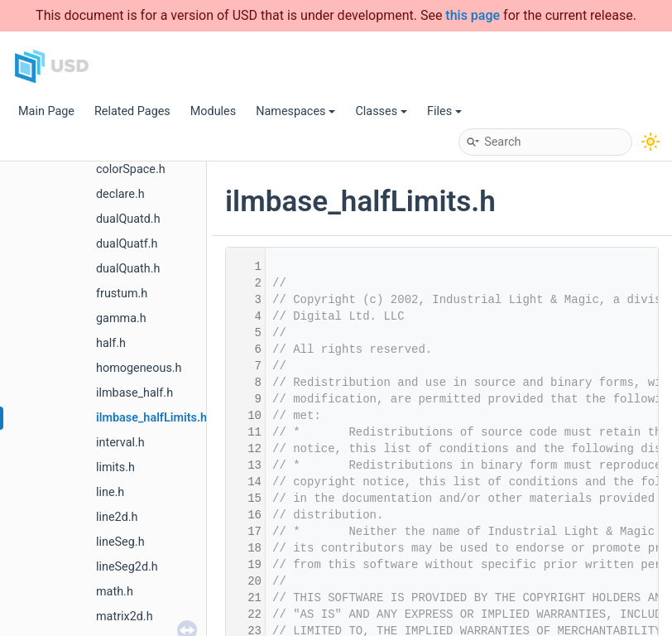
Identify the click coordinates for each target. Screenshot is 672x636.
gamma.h (121, 318)
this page (473, 15)
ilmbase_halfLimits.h (151, 418)
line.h (110, 492)
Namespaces (295, 111)
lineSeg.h (120, 542)
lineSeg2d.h (127, 567)
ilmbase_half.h (134, 393)
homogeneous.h (139, 368)
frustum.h (122, 294)
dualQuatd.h (128, 219)
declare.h (120, 194)
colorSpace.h (131, 169)
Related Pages (132, 111)
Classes (381, 111)
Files (444, 111)
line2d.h (117, 517)
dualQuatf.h (127, 244)
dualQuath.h (128, 269)
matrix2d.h (125, 617)
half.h (111, 343)
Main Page (46, 111)
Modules (213, 111)
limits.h (115, 467)
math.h (115, 592)
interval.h (120, 443)
